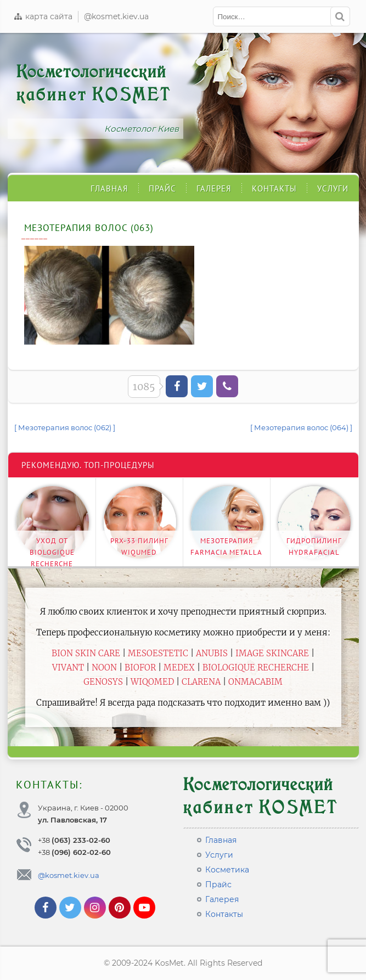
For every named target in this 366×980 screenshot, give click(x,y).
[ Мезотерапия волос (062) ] (65, 427)
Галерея (214, 188)
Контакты (274, 188)
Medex (179, 668)
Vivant (68, 668)
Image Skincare (272, 653)
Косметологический (94, 83)
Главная (109, 188)
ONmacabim (255, 682)
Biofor (140, 668)
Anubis (212, 653)
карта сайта (43, 16)
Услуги (333, 188)
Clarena (201, 682)
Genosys (103, 682)
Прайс (162, 188)
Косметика (227, 870)
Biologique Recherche (256, 668)
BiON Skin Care (86, 653)
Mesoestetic (158, 653)
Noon (104, 668)
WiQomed (152, 682)
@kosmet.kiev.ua (116, 16)
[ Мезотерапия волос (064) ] (301, 427)
